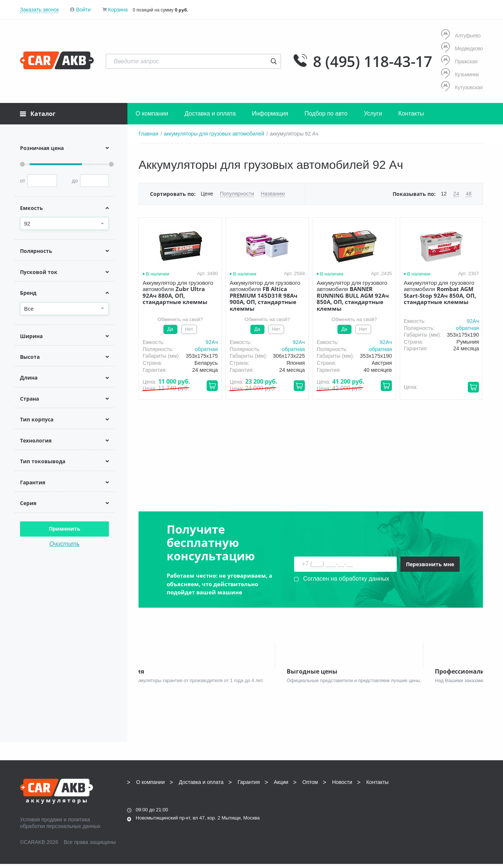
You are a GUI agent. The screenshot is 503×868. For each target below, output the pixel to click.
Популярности (237, 194)
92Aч (212, 342)
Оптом (310, 786)
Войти (83, 10)
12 (444, 194)
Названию (273, 194)
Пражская (459, 61)
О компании (152, 113)
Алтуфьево (461, 35)
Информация (270, 113)
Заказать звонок (39, 10)
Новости (342, 786)
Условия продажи (41, 823)
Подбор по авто (326, 113)
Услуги (373, 113)
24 (456, 194)
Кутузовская (462, 87)
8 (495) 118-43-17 (373, 61)
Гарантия (249, 786)
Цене (207, 194)
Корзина (118, 10)
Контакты (411, 113)
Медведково (462, 48)
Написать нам (419, 811)
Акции (281, 786)
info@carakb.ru (438, 802)
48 (469, 194)
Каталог (38, 114)
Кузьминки (460, 74)
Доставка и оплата (210, 113)
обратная (206, 349)
